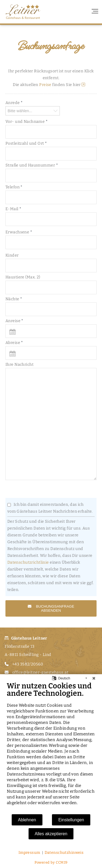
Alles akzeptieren (51, 834)
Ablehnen (27, 820)
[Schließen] (94, 678)
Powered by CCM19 (51, 862)
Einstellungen (71, 820)
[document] (51, 748)
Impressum (29, 853)
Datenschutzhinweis (64, 853)
